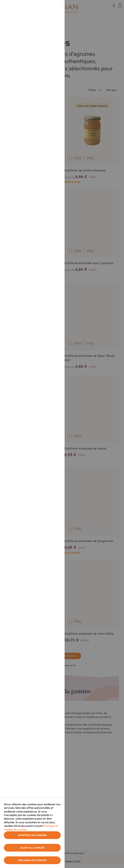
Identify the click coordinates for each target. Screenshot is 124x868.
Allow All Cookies (32, 848)
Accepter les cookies (32, 835)
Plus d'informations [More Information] (50, 27)
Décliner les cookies (32, 860)
